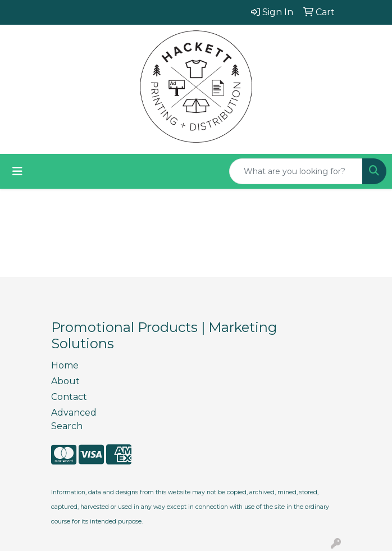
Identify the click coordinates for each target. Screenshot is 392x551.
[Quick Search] (296, 171)
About (65, 381)
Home (65, 365)
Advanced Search (74, 419)
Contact (69, 397)
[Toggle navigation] (17, 171)
